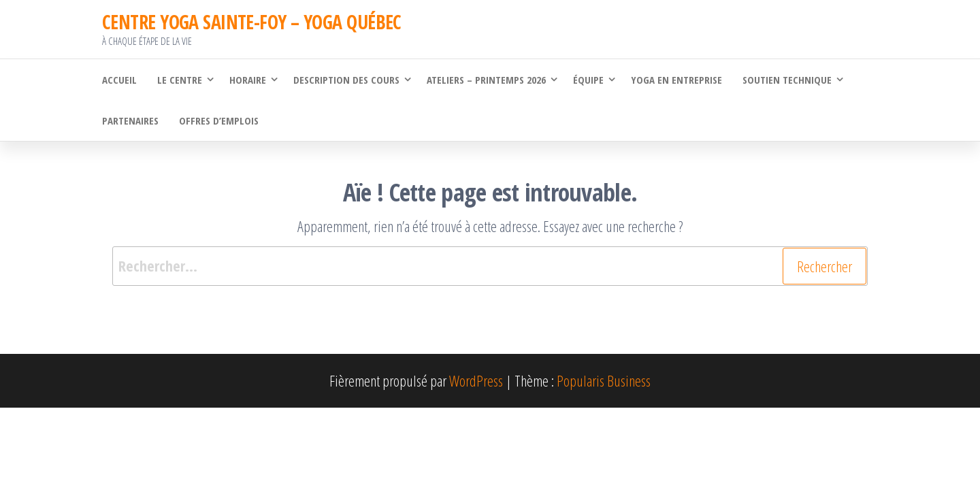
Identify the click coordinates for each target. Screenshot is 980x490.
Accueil (119, 80)
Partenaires (130, 120)
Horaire (248, 80)
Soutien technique (787, 80)
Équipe (588, 80)
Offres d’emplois (219, 120)
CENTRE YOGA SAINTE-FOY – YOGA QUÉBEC (252, 22)
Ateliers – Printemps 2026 (486, 80)
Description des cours (346, 80)
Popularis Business (604, 380)
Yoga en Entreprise (676, 80)
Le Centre (180, 80)
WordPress (476, 380)
